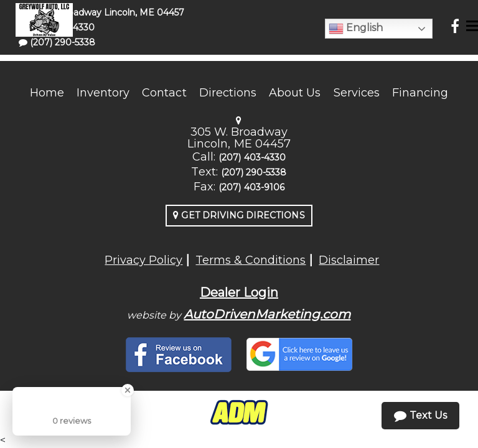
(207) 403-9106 (251, 187)
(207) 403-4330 (252, 157)
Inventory (103, 93)
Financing (420, 93)
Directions (228, 93)
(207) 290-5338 (254, 172)
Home (47, 93)
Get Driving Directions (239, 215)
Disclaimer (349, 260)
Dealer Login (239, 292)
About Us (295, 93)
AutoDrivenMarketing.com (267, 314)
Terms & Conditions (251, 260)
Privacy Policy (143, 260)
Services (357, 93)
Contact (164, 93)
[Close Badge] (128, 390)
